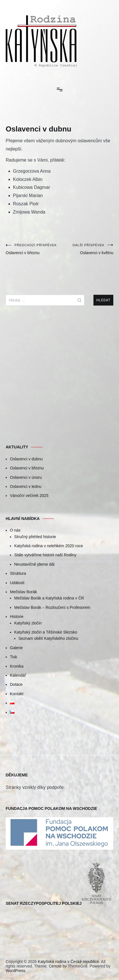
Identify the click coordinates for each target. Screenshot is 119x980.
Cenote (55, 966)
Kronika (17, 666)
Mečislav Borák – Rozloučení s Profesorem (52, 607)
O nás (15, 530)
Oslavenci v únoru (26, 477)
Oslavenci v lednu (26, 486)
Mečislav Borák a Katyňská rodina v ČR (49, 598)
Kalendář (18, 675)
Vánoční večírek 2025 (29, 496)
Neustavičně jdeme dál (34, 564)
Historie (17, 617)
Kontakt (17, 694)
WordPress (15, 971)
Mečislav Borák (23, 592)
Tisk (13, 657)
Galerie (16, 648)
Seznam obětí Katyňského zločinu (48, 638)
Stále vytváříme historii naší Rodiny (45, 555)
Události (17, 583)
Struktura (18, 573)
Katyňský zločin (28, 623)
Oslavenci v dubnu (26, 459)
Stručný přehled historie (35, 537)
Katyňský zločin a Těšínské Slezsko (46, 632)
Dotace (16, 684)
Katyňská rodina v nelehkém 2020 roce (49, 546)
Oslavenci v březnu (33, 249)
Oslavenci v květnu (87, 249)
